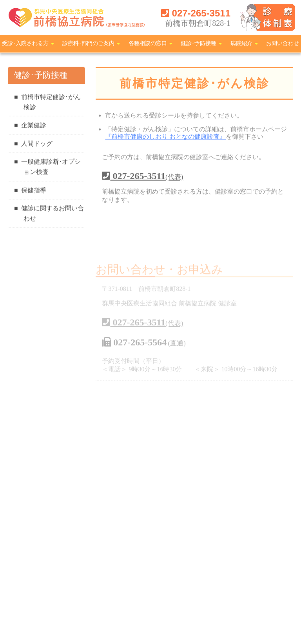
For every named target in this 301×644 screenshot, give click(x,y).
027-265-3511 (196, 13)
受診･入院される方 (25, 43)
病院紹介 (241, 43)
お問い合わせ (283, 43)
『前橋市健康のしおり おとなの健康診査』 (165, 137)
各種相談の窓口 (148, 43)
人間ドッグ (37, 144)
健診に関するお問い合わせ (53, 214)
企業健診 (34, 126)
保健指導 (34, 191)
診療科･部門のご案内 (88, 43)
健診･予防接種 (199, 43)
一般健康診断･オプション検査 (51, 168)
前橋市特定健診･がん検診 (51, 102)
